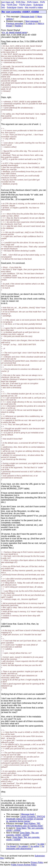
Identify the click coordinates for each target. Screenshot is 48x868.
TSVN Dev (12, 5)
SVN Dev (20, 2)
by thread (12, 846)
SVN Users (33, 2)
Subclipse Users (15, 8)
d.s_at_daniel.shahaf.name (14, 32)
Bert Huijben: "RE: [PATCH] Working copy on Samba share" (25, 825)
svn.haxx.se (7, 2)
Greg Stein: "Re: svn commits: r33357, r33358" (22, 834)
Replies (18, 26)
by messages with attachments (25, 847)
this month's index (34, 8)
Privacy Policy (37, 862)
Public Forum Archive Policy (24, 865)
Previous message (15, 24)
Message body (28, 17)
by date (41, 844)
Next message (32, 21)
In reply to (30, 24)
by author (35, 846)
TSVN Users (25, 5)
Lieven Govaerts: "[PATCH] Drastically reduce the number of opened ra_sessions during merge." (26, 819)
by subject (23, 846)
